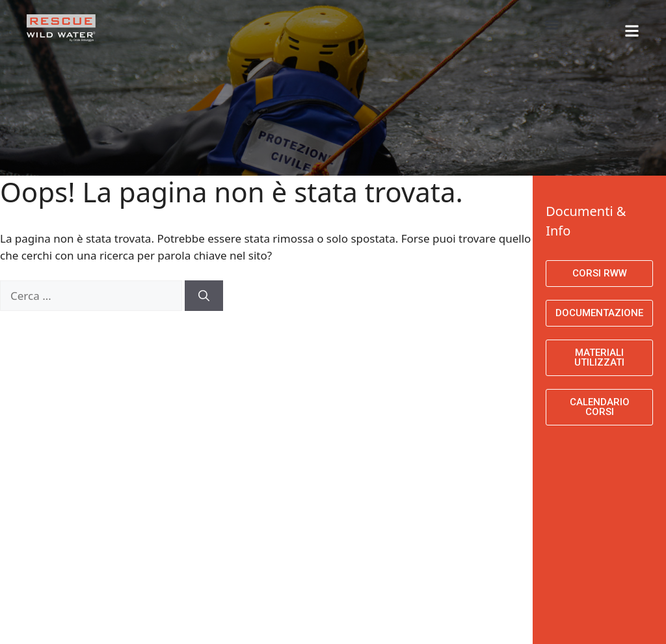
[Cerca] (204, 296)
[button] (551, 24)
